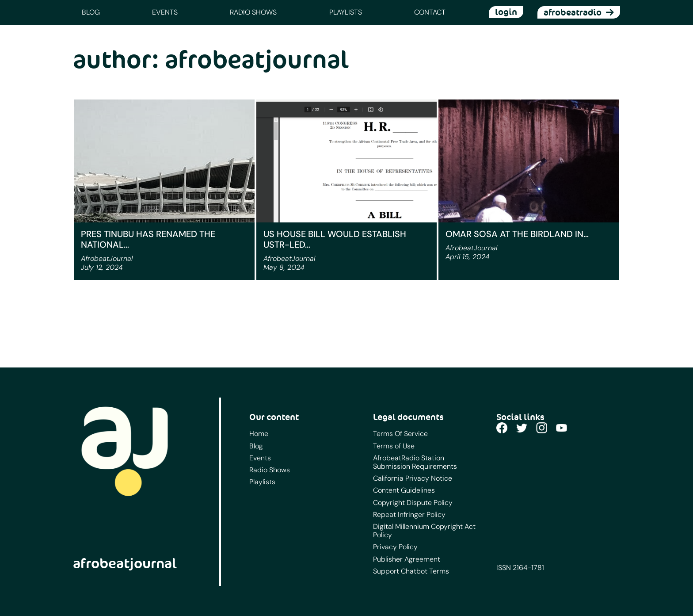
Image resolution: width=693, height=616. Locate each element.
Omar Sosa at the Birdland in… (517, 234)
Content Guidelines (404, 490)
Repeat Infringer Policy (409, 515)
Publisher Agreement (407, 559)
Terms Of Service (400, 434)
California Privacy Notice (413, 478)
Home (259, 434)
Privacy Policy (395, 547)
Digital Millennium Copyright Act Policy (424, 531)
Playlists (346, 12)
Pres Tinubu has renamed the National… (148, 239)
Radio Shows (253, 12)
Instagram (542, 428)
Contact (430, 12)
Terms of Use (394, 446)
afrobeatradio (573, 12)
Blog (91, 12)
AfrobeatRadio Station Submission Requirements (415, 462)
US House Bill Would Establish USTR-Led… (335, 239)
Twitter (522, 428)
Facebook (502, 428)
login (506, 12)
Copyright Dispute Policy (413, 503)
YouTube (562, 428)
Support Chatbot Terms (411, 571)
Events (165, 12)
